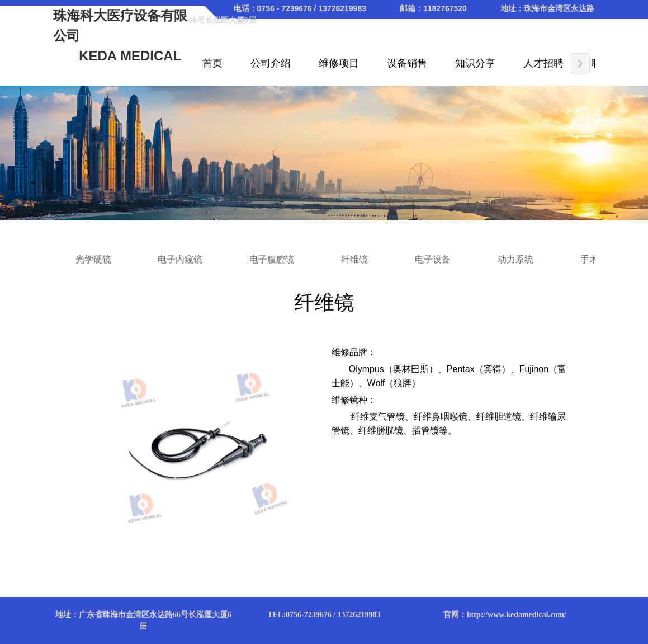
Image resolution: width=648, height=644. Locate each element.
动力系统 (515, 259)
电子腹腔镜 (272, 259)
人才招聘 (543, 63)
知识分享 (475, 63)
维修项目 (339, 63)
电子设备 (433, 259)
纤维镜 (354, 259)
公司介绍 (271, 63)
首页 (212, 63)
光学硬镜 (93, 259)
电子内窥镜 (180, 259)
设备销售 (407, 63)
